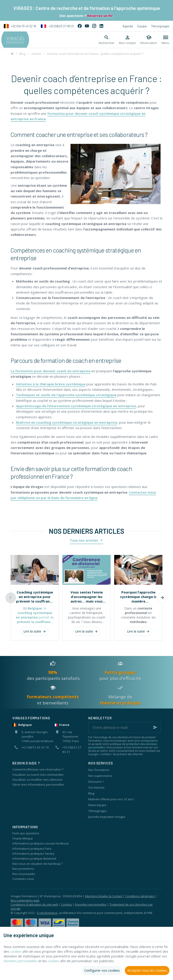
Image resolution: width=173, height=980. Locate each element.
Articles (36, 54)
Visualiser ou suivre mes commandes (38, 775)
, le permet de (35, 617)
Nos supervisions (100, 776)
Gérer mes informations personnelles (38, 784)
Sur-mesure (96, 787)
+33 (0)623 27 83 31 (57, 26)
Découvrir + (96, 782)
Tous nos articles (84, 540)
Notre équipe (97, 805)
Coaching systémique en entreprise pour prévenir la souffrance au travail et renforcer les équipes (35, 597)
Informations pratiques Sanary (33, 853)
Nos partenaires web (25, 900)
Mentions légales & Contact (104, 896)
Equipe (142, 26)
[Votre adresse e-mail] (124, 727)
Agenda (128, 26)
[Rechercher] (107, 40)
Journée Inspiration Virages (107, 817)
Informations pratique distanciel (34, 858)
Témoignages (160, 26)
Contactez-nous (23, 879)
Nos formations (99, 770)
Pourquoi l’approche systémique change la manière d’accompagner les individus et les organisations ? (138, 597)
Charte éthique (23, 838)
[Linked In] (101, 26)
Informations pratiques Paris (32, 849)
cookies (21, 951)
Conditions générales (140, 896)
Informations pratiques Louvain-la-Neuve (41, 843)
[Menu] (165, 40)
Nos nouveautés (24, 874)
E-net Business (47, 913)
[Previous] (11, 598)
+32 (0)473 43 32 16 (20, 26)
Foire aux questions (26, 833)
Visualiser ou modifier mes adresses (38, 780)
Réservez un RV (99, 16)
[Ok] (155, 727)
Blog (22, 54)
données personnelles (39, 961)
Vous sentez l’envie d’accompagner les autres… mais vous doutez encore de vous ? (87, 597)
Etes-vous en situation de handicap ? (38, 864)
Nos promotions (23, 869)
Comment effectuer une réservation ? (38, 769)
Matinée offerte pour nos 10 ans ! (111, 799)
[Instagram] (94, 26)
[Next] (162, 598)
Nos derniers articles (86, 531)
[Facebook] (80, 26)
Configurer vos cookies (102, 970)
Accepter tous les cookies (147, 970)
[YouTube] (87, 26)
